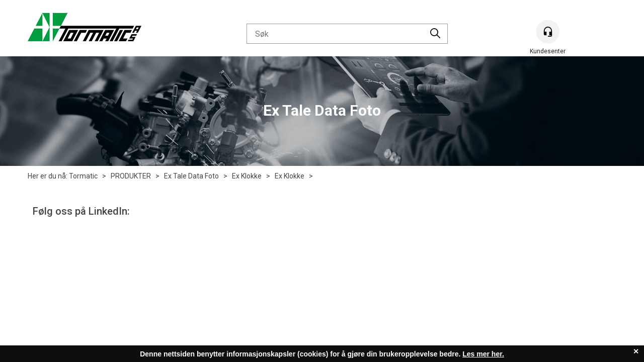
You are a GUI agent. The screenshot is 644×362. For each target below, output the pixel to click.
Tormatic (83, 176)
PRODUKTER (131, 176)
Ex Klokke (247, 176)
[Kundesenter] (548, 32)
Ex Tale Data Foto (191, 176)
